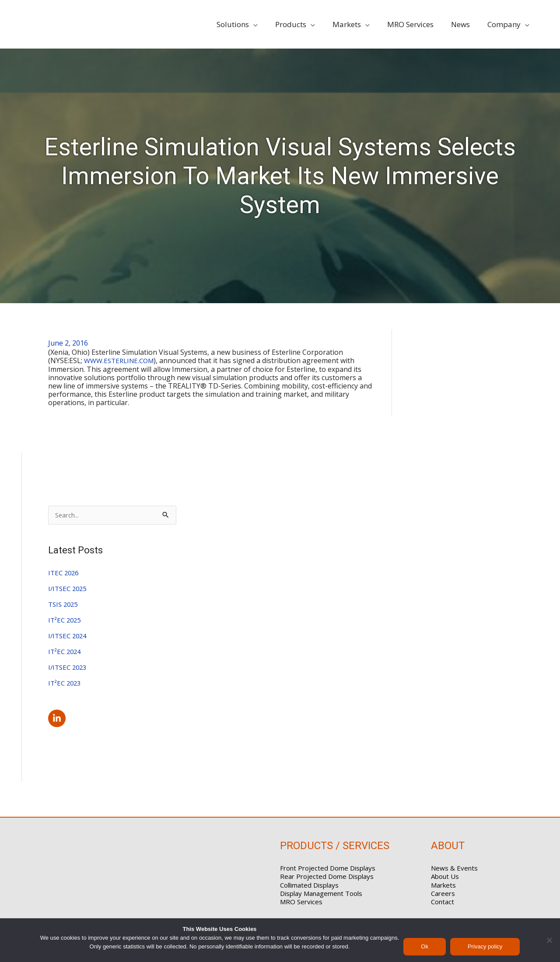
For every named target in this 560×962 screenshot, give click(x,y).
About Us (445, 877)
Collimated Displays (309, 885)
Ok (425, 946)
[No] (549, 940)
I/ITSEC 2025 (69, 589)
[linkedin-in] (58, 719)
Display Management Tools (321, 894)
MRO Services (301, 903)
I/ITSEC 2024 (69, 637)
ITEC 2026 (65, 574)
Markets (443, 885)
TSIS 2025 (64, 605)
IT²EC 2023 (66, 684)
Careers (443, 894)
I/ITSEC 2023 (69, 668)
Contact (443, 903)
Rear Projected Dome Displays (327, 877)
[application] (268, 24)
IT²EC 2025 (66, 621)
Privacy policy (485, 946)
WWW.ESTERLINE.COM (122, 360)
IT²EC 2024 (66, 652)
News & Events (454, 869)
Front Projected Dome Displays (328, 869)
